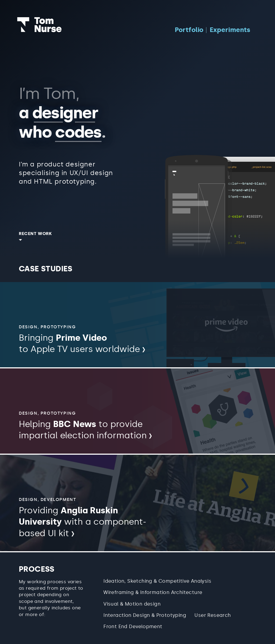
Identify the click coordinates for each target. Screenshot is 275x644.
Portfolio (189, 30)
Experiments (230, 30)
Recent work (35, 234)
